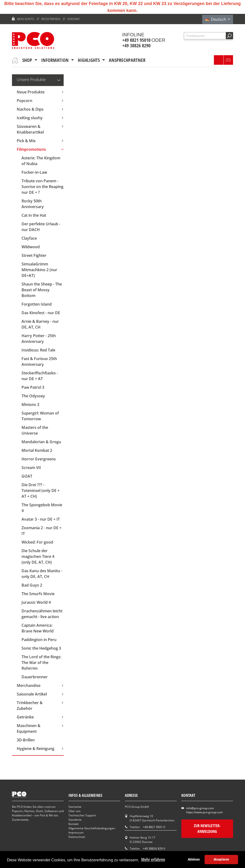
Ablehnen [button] (194, 859)
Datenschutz (77, 837)
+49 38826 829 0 (154, 849)
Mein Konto (26, 19)
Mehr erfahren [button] (153, 859)
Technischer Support (82, 815)
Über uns (75, 811)
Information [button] (56, 60)
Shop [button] (28, 60)
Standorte (75, 820)
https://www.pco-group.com (204, 812)
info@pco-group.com (200, 808)
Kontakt (74, 19)
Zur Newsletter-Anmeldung (207, 829)
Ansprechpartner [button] (127, 60)
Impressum (76, 833)
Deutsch (216, 19)
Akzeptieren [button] (221, 859)
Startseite (75, 807)
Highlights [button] (89, 60)
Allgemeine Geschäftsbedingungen (92, 828)
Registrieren (51, 19)
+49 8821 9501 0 (154, 827)
